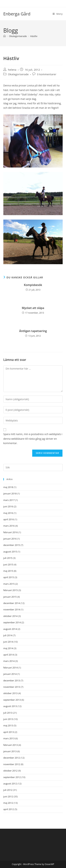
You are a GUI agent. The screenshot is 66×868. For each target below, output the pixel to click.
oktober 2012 (10, 771)
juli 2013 (8, 713)
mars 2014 (9, 661)
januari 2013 (10, 751)
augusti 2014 (10, 629)
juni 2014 (8, 642)
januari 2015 (10, 597)
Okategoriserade (18, 74)
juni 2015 (8, 565)
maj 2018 (8, 487)
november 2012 (12, 764)
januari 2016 (10, 539)
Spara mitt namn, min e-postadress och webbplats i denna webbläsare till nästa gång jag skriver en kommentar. (33, 439)
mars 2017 (9, 500)
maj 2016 (8, 513)
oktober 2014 (10, 616)
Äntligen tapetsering (33, 331)
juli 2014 (8, 635)
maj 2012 (8, 803)
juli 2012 (8, 790)
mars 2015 (9, 584)
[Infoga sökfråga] (33, 467)
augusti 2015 (10, 552)
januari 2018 (10, 493)
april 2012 (9, 809)
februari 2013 (11, 745)
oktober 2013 (10, 693)
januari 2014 (10, 674)
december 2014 (12, 603)
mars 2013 (9, 738)
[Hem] (4, 36)
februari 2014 (11, 668)
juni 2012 (8, 796)
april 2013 (9, 732)
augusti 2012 (10, 784)
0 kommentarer (47, 74)
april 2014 (9, 655)
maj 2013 (8, 725)
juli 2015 (8, 558)
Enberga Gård (17, 14)
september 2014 (12, 622)
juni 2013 (8, 719)
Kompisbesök (33, 285)
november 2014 (12, 609)
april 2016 (9, 519)
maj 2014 (8, 648)
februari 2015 (11, 590)
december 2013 (12, 680)
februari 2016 (11, 532)
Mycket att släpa (33, 308)
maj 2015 (8, 571)
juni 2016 (8, 506)
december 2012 (12, 758)
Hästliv (34, 36)
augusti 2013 (10, 706)
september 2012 (12, 777)
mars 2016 (9, 526)
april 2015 (9, 577)
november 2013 (12, 687)
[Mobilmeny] (58, 14)
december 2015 (12, 545)
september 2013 (12, 700)
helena (12, 70)
